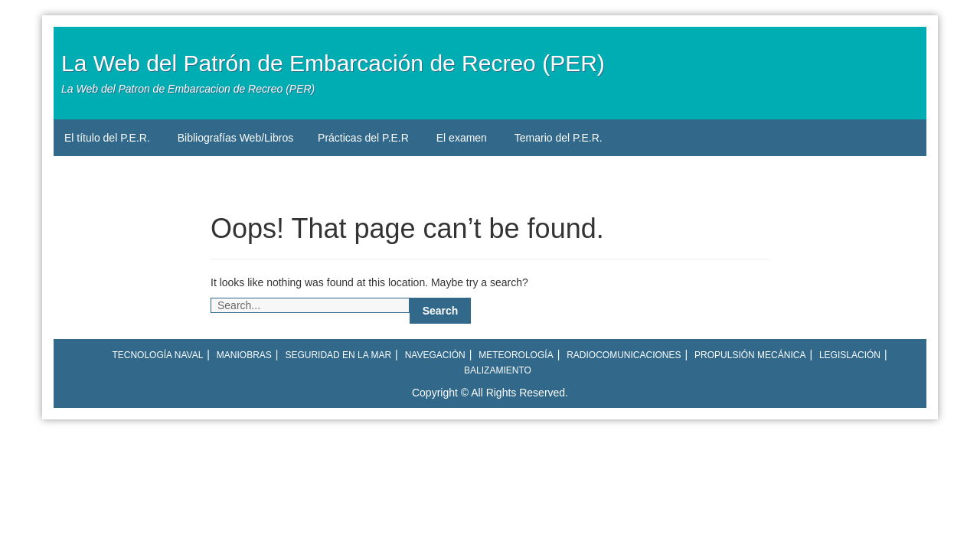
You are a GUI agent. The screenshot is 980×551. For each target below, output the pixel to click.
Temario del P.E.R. (559, 138)
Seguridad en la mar (338, 355)
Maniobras (244, 355)
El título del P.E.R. (107, 138)
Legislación (850, 355)
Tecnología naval (157, 355)
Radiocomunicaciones (624, 355)
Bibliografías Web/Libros (235, 138)
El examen (462, 138)
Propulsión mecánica (750, 355)
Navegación (435, 355)
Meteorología (516, 355)
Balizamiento (498, 370)
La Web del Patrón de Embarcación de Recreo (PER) (333, 63)
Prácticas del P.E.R (363, 138)
